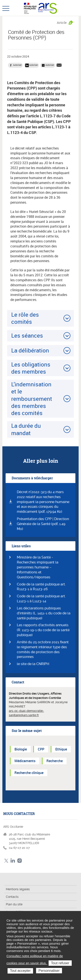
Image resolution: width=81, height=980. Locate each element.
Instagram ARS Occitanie (20, 861)
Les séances (27, 335)
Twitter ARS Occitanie (6, 861)
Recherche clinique (29, 773)
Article (62, 23)
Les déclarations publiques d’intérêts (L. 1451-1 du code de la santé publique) (44, 613)
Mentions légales (18, 889)
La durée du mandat (26, 429)
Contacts (12, 897)
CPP (41, 749)
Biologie (21, 749)
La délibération (30, 350)
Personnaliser (49, 971)
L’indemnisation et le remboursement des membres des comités (32, 399)
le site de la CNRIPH (33, 664)
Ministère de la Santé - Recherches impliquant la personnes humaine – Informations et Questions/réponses (38, 567)
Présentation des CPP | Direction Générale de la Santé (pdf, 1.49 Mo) (43, 524)
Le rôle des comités (25, 318)
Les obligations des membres (31, 368)
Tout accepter (20, 971)
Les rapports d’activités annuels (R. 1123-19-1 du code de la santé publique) (43, 630)
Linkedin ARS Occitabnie (13, 861)
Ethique (61, 749)
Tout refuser (60, 963)
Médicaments (25, 761)
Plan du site (14, 904)
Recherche (55, 761)
